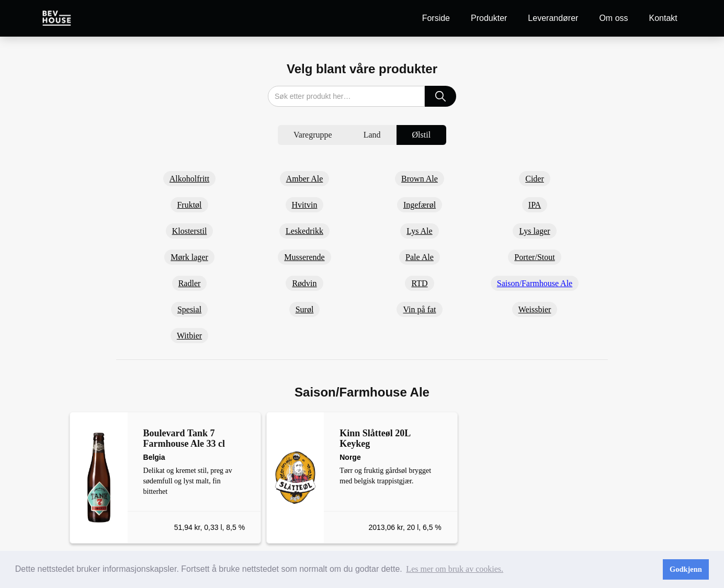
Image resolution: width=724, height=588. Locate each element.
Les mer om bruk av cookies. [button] (455, 569)
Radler (190, 283)
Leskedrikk (304, 231)
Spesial (189, 309)
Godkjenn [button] (686, 569)
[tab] (313, 135)
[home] (57, 18)
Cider (535, 179)
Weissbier (535, 309)
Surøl (305, 309)
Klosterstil (190, 231)
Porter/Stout (534, 257)
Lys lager (534, 231)
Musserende (304, 257)
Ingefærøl (420, 205)
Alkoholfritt (189, 179)
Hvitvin (305, 205)
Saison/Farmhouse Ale (535, 283)
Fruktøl (189, 205)
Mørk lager (189, 257)
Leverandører (553, 18)
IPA (535, 205)
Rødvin (304, 283)
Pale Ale (420, 257)
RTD (419, 283)
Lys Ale (419, 231)
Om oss (613, 18)
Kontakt (663, 18)
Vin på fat (419, 309)
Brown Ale (420, 179)
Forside (436, 18)
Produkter (489, 18)
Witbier (189, 336)
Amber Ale (305, 179)
